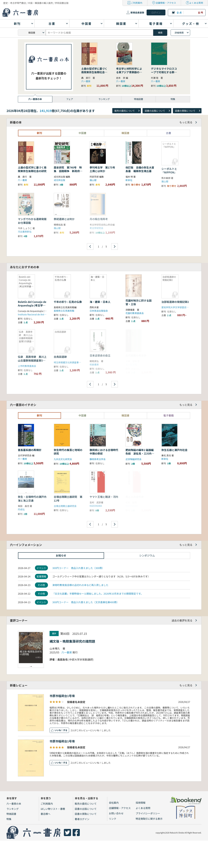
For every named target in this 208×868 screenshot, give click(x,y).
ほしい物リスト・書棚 (53, 809)
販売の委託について (125, 111)
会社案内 (114, 803)
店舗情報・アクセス (166, 3)
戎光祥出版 (59, 180)
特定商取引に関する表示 (149, 819)
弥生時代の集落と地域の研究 (68, 452)
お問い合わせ (116, 813)
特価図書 (11, 814)
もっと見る (186, 122)
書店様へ (45, 814)
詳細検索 (179, 33)
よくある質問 (196, 3)
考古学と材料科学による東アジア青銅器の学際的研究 (129, 72)
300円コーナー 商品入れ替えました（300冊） (78, 568)
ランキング (13, 809)
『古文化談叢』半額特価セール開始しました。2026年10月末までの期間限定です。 (98, 594)
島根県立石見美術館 (64, 311)
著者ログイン (82, 819)
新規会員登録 (137, 12)
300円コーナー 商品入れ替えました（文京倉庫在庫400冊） (86, 602)
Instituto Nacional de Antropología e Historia (41, 314)
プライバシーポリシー (148, 813)
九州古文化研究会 (63, 459)
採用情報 (141, 803)
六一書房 (86, 81)
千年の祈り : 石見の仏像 (68, 302)
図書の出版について (155, 111)
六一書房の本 (14, 804)
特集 (9, 819)
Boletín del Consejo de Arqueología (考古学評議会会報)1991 (32, 305)
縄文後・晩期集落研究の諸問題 (72, 641)
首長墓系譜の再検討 (30, 450)
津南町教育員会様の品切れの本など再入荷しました (80, 585)
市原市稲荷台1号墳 (62, 696)
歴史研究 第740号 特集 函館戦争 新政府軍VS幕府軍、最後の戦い (68, 171)
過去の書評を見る (182, 620)
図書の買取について (185, 111)
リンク (113, 819)
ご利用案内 (137, 3)
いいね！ (59, 730)
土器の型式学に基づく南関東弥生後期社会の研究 (94, 72)
